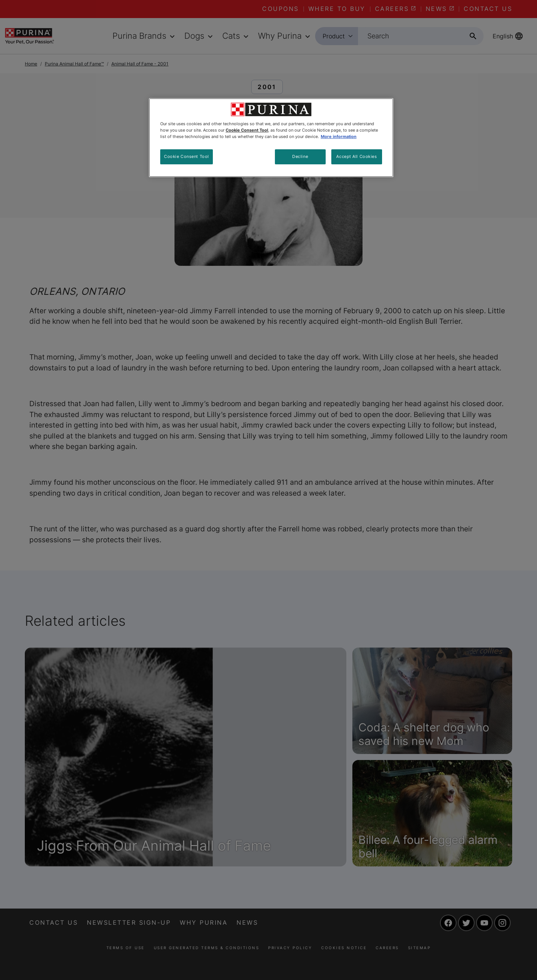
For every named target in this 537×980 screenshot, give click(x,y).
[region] (271, 138)
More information (339, 137)
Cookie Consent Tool (187, 156)
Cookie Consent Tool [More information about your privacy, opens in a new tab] (247, 130)
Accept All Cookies (356, 156)
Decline (300, 156)
